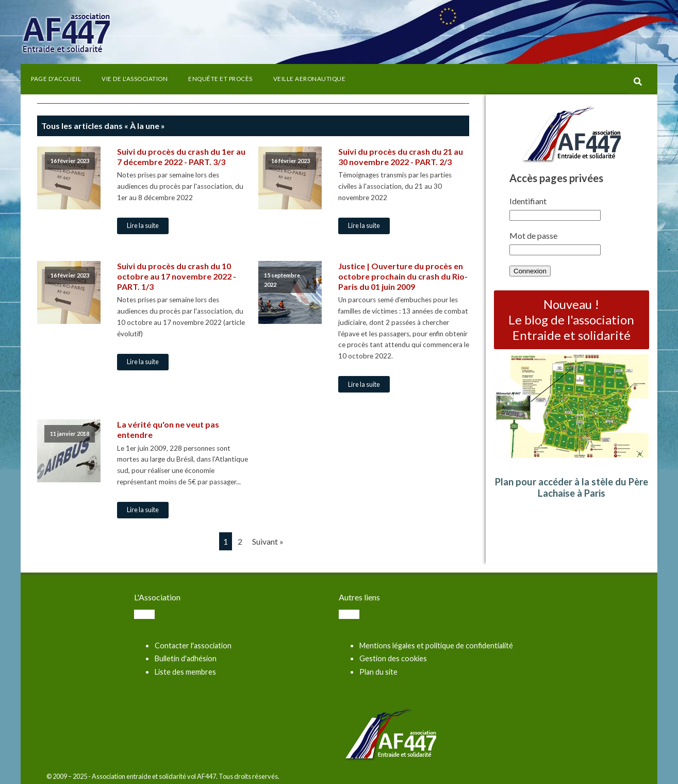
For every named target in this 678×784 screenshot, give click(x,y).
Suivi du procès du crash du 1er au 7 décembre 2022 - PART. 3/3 (181, 157)
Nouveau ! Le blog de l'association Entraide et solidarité (571, 320)
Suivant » (268, 541)
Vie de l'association (135, 79)
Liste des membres (185, 672)
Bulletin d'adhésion (186, 658)
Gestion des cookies (393, 658)
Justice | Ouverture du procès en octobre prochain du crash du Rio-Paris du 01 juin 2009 (403, 276)
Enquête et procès (220, 79)
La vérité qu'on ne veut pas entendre (168, 429)
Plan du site (378, 672)
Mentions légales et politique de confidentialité (436, 646)
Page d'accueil (56, 79)
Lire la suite (143, 225)
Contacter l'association (193, 646)
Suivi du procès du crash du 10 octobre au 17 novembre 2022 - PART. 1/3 (177, 276)
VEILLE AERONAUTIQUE (310, 79)
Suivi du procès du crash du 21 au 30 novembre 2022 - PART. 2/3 (401, 157)
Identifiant (528, 201)
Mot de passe (533, 235)
